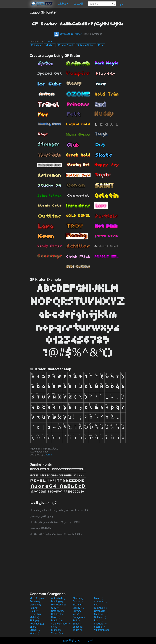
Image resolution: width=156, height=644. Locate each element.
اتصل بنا (89, 640)
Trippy (78, 630)
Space (78, 627)
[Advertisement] (15, 57)
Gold (34, 611)
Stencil (35, 630)
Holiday (57, 614)
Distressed (59, 605)
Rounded (37, 624)
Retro (99, 621)
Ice (76, 614)
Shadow (101, 624)
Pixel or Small (66, 45)
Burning (57, 601)
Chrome (101, 601)
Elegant (79, 605)
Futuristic (36, 45)
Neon (56, 617)
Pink (34, 621)
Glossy (79, 608)
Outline (100, 617)
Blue (99, 598)
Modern (50, 45)
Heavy (35, 614)
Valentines (101, 630)
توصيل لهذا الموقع (72, 640)
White (34, 633)
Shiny (56, 627)
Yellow (57, 633)
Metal (34, 617)
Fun (34, 608)
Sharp (35, 627)
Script (77, 624)
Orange (79, 617)
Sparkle (100, 627)
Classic (35, 605)
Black (78, 598)
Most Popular (37, 598)
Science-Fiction (86, 45)
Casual (78, 601)
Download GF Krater (68, 34)
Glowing (101, 608)
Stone (56, 630)
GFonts (48, 41)
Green (100, 611)
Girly (55, 608)
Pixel (101, 45)
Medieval (101, 614)
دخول (121, 4)
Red (77, 621)
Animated (58, 598)
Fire (98, 605)
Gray (77, 611)
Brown (35, 601)
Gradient (57, 611)
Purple (57, 621)
